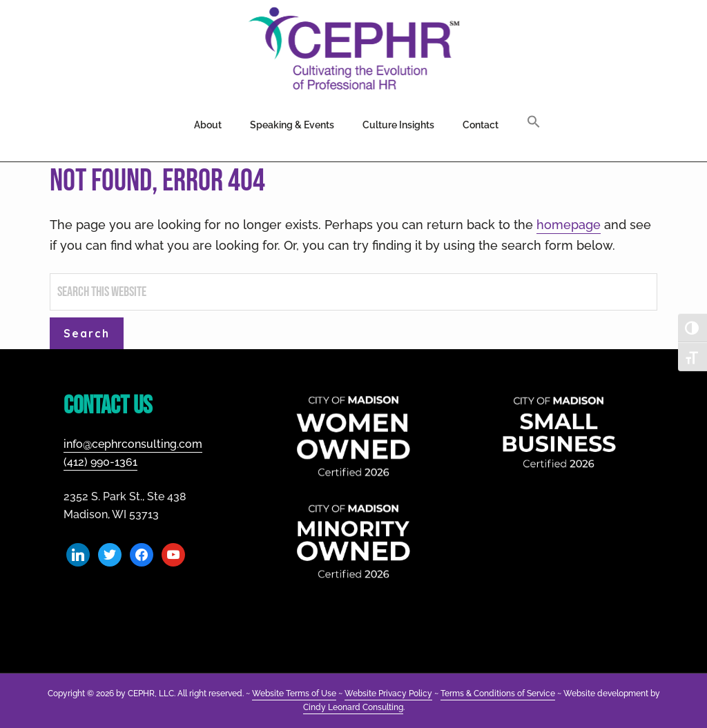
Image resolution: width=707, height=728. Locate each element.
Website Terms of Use (294, 693)
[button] (534, 123)
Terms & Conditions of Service (498, 693)
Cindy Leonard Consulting (353, 707)
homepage (569, 225)
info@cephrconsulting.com (133, 444)
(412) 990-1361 (100, 462)
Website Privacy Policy (388, 693)
